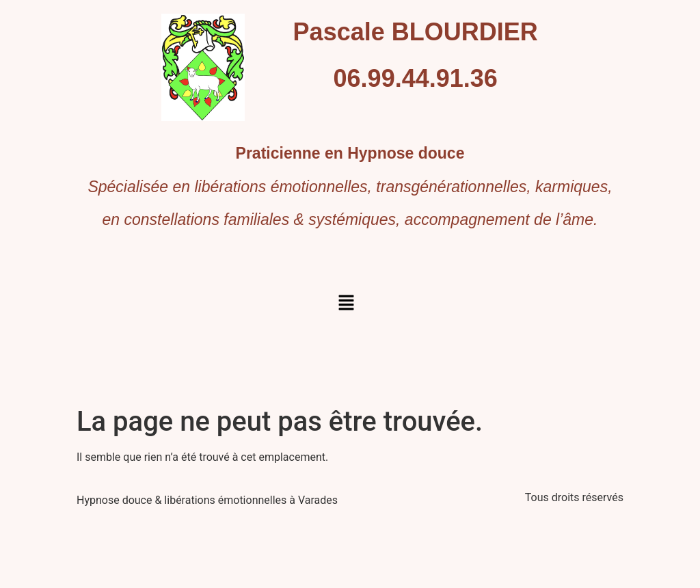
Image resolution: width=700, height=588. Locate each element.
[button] (346, 304)
